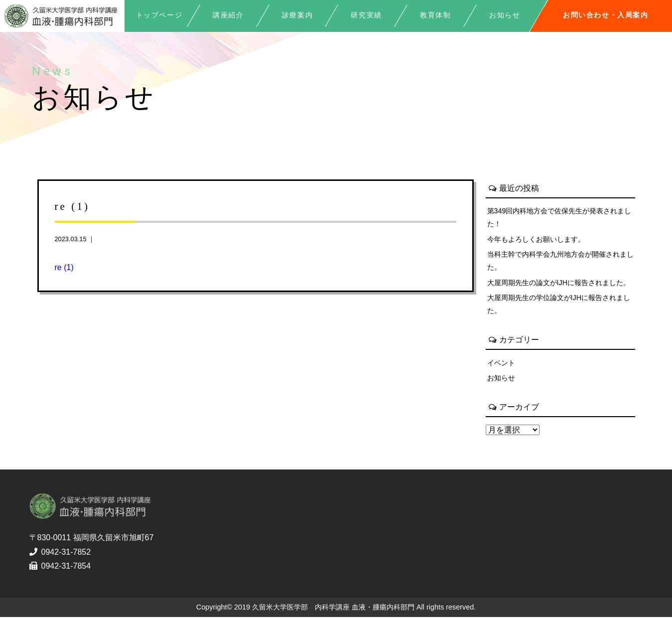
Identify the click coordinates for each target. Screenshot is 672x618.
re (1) (64, 267)
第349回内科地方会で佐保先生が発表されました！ (559, 217)
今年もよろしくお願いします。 (536, 239)
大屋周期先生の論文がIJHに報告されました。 (559, 283)
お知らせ (501, 378)
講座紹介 (228, 15)
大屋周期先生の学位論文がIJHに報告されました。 (559, 305)
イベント (501, 363)
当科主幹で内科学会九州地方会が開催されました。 (560, 261)
